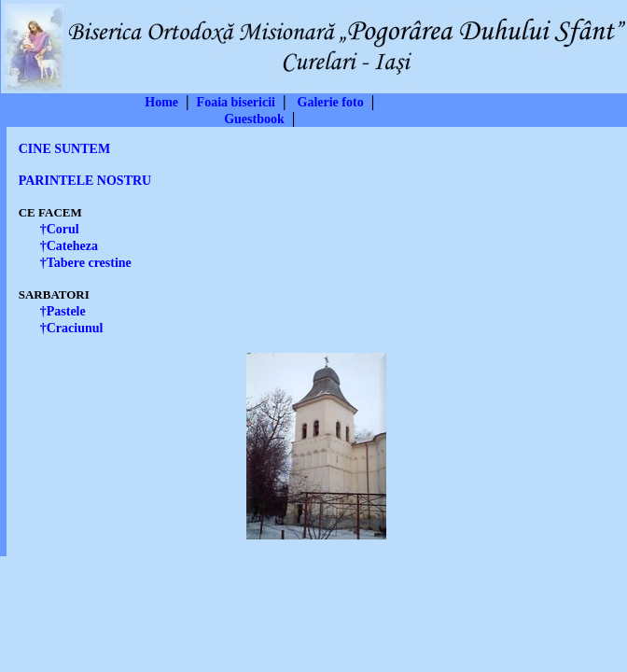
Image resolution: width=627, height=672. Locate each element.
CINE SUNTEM (64, 149)
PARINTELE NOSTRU (85, 181)
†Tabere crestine (86, 263)
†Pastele (63, 311)
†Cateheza (69, 246)
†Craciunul (72, 328)
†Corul (60, 229)
